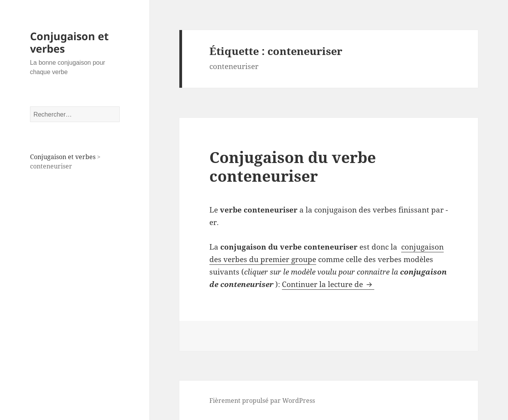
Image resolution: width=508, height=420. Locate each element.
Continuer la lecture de (328, 284)
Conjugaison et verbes (69, 42)
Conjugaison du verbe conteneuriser (293, 166)
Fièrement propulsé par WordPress (262, 401)
